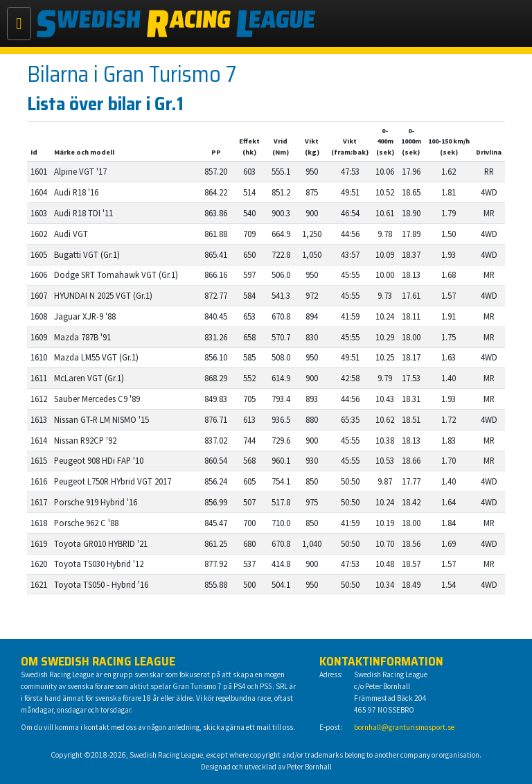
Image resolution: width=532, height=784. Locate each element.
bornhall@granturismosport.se (404, 727)
